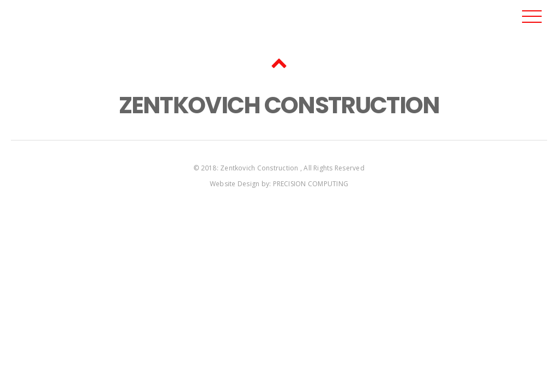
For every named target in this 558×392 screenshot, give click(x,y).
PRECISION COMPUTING (311, 184)
